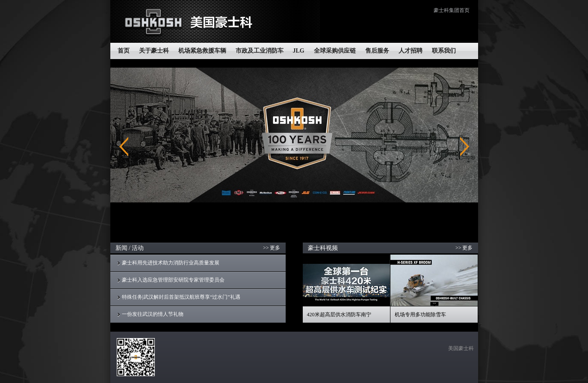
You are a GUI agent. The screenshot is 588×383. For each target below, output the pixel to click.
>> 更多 (272, 248)
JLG (299, 51)
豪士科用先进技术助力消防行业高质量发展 (171, 263)
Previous (124, 146)
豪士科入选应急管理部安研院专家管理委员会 (173, 280)
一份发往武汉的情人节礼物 (153, 314)
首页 (124, 51)
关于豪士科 (154, 51)
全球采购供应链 (335, 51)
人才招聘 (411, 51)
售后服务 (377, 51)
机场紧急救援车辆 (202, 51)
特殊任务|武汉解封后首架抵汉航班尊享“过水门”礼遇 (181, 297)
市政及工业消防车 (260, 51)
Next (465, 146)
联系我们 (444, 51)
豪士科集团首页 (452, 10)
